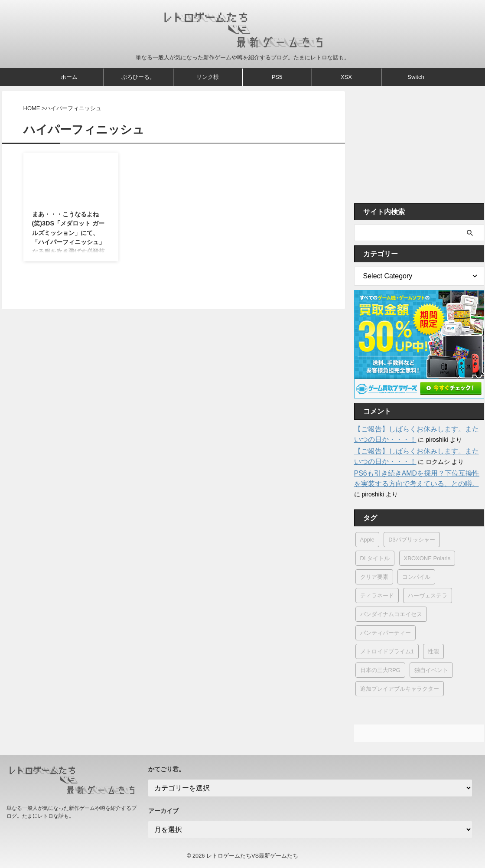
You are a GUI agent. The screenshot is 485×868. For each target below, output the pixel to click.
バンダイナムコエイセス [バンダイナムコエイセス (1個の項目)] (391, 614)
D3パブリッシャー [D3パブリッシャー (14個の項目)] (412, 540)
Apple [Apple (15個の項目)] (367, 540)
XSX (346, 77)
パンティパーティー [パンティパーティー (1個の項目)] (386, 633)
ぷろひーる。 (138, 77)
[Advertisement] (419, 145)
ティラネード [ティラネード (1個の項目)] (377, 596)
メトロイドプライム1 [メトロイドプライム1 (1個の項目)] (387, 651)
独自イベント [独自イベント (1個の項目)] (431, 670)
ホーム (69, 77)
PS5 (277, 77)
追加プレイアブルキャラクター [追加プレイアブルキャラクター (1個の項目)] (400, 689)
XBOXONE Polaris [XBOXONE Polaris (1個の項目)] (427, 558)
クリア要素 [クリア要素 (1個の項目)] (374, 577)
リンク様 (208, 77)
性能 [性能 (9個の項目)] (433, 651)
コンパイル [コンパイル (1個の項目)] (416, 577)
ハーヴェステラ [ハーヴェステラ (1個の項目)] (428, 596)
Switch (416, 77)
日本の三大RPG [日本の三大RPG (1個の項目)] (380, 670)
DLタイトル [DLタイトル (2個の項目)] (375, 558)
